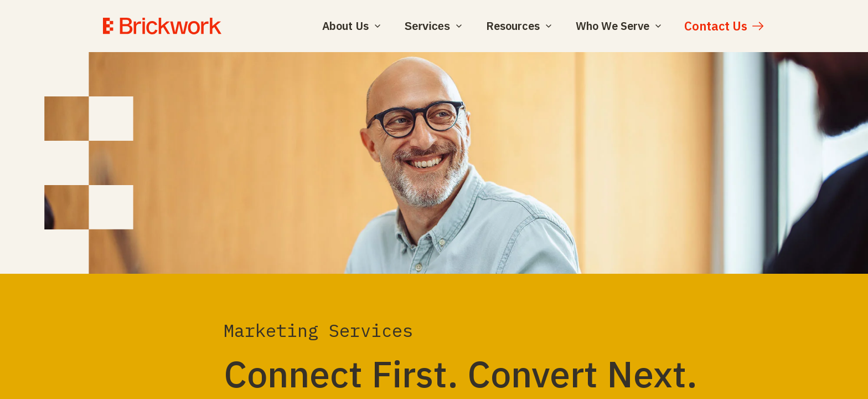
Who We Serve (618, 26)
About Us (351, 26)
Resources (519, 26)
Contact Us (716, 26)
